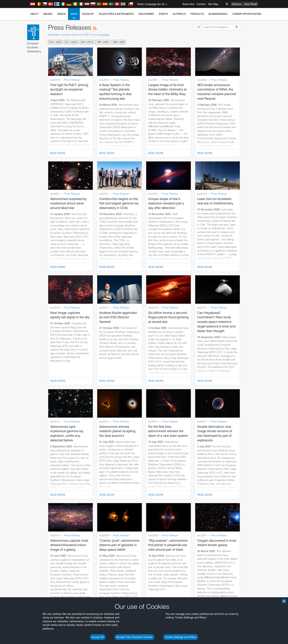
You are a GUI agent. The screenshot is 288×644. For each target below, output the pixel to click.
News (74, 16)
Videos (61, 14)
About (34, 14)
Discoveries (146, 14)
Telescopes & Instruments (116, 14)
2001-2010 (87, 42)
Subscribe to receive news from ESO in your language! (79, 35)
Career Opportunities (247, 14)
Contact (201, 4)
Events (163, 14)
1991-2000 (102, 42)
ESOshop (88, 14)
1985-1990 (118, 42)
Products (197, 14)
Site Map (213, 4)
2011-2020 (71, 42)
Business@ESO (218, 14)
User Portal (250, 4)
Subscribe (188, 4)
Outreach (179, 14)
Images (48, 14)
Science (236, 4)
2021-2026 (55, 42)
